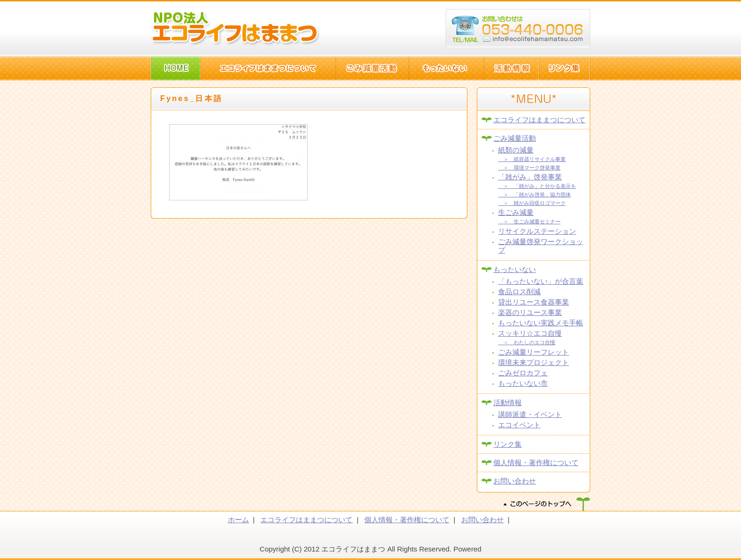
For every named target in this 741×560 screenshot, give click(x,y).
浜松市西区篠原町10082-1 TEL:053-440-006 (518, 29)
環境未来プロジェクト (534, 362)
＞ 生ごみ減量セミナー (529, 221)
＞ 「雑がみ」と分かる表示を (537, 186)
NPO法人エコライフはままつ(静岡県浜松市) (236, 28)
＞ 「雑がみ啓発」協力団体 (534, 195)
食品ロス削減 (519, 292)
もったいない (515, 269)
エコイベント (519, 425)
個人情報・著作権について (536, 462)
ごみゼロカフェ (523, 373)
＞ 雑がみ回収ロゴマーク (532, 203)
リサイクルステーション (537, 231)
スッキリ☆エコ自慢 (530, 333)
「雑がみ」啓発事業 (530, 177)
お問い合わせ (515, 481)
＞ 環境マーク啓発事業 (529, 168)
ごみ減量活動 (515, 138)
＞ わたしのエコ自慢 (527, 342)
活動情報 (508, 403)
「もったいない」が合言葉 (541, 281)
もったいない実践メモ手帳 (541, 323)
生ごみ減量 (516, 212)
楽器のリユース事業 (530, 312)
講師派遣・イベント (530, 414)
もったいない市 (523, 383)
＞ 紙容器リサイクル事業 (532, 159)
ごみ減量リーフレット (534, 352)
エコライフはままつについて (539, 120)
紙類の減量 (516, 150)
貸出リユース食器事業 (534, 302)
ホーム (238, 520)
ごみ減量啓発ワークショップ (541, 246)
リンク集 (508, 444)
